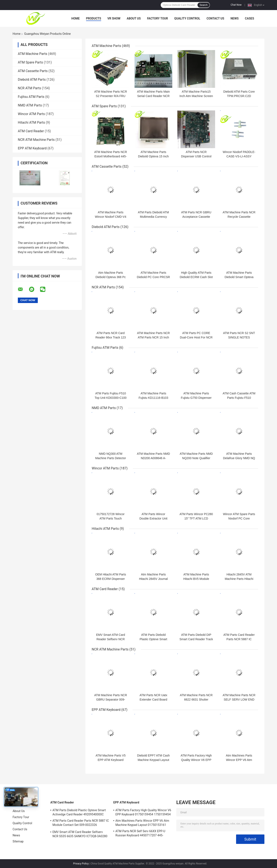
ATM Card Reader (31, 131)
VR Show (114, 18)
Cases (250, 18)
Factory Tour (158, 18)
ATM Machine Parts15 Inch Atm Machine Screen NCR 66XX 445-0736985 (196, 96)
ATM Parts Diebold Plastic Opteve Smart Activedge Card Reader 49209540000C (79, 812)
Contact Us (215, 18)
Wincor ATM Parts (31, 114)
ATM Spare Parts (30, 62)
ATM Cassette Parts (33, 71)
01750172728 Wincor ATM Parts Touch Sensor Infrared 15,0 (110, 518)
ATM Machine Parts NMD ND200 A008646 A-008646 (153, 458)
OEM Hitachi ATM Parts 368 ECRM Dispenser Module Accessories (111, 579)
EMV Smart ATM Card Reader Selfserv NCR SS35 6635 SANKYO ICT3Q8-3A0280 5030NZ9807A (80, 835)
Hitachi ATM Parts (31, 122)
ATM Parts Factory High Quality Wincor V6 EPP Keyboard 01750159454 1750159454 (143, 812)
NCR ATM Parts (29, 88)
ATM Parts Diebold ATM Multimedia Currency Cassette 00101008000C (154, 217)
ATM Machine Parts (33, 54)
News (235, 18)
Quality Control (187, 18)
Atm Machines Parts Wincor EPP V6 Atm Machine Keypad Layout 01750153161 (142, 823)
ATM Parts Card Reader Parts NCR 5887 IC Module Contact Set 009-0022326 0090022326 (81, 823)
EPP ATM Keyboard (32, 148)
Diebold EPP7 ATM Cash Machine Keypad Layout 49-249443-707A (153, 760)
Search (204, 5)
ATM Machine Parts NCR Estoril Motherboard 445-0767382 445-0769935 (111, 156)
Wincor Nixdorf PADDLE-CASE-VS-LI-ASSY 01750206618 (239, 156)
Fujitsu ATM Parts (31, 97)
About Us (134, 18)
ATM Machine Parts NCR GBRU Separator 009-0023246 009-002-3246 (111, 700)
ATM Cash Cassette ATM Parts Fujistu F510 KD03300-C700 (239, 398)
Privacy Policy (81, 864)
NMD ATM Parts (30, 105)
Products (94, 18)
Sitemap (18, 841)
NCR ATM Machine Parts (36, 140)
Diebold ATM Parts (32, 80)
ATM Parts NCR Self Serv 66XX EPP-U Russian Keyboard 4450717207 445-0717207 (140, 834)
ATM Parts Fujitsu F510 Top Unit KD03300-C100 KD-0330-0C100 (111, 398)
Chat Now (236, 5)
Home (76, 18)
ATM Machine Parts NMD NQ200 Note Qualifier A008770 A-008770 (196, 458)
